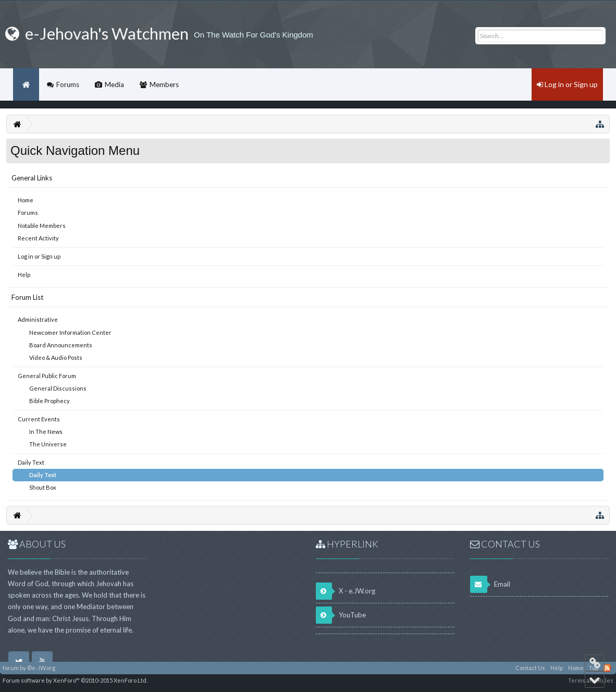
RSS (607, 668)
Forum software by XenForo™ (75, 680)
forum (11, 668)
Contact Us (530, 668)
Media (114, 84)
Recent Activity (38, 238)
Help (24, 275)
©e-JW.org (41, 668)
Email (490, 584)
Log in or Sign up (39, 256)
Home (26, 200)
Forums (28, 213)
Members (164, 84)
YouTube (341, 615)
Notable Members (42, 226)
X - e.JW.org (346, 591)
